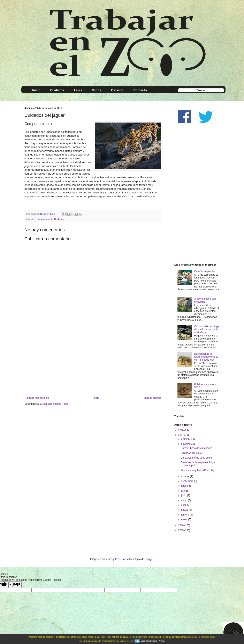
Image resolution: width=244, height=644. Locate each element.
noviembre (187, 444)
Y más (162, 641)
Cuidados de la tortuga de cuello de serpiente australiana (207, 329)
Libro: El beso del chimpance (196, 448)
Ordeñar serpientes (205, 271)
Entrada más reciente (37, 398)
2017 (181, 435)
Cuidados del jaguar (192, 453)
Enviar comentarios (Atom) (55, 404)
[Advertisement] (93, 363)
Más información (149, 641)
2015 (181, 530)
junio (184, 495)
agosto (185, 486)
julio (184, 491)
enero (185, 519)
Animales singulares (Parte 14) (197, 470)
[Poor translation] (15, 585)
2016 (181, 525)
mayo (185, 500)
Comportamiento (45, 219)
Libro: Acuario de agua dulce (196, 458)
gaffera (116, 559)
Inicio (96, 398)
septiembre (188, 481)
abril (184, 505)
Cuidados (59, 219)
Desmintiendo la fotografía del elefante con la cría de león (206, 357)
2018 (181, 430)
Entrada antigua (152, 398)
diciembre (187, 439)
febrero (185, 515)
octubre (186, 476)
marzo (185, 510)
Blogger (149, 559)
